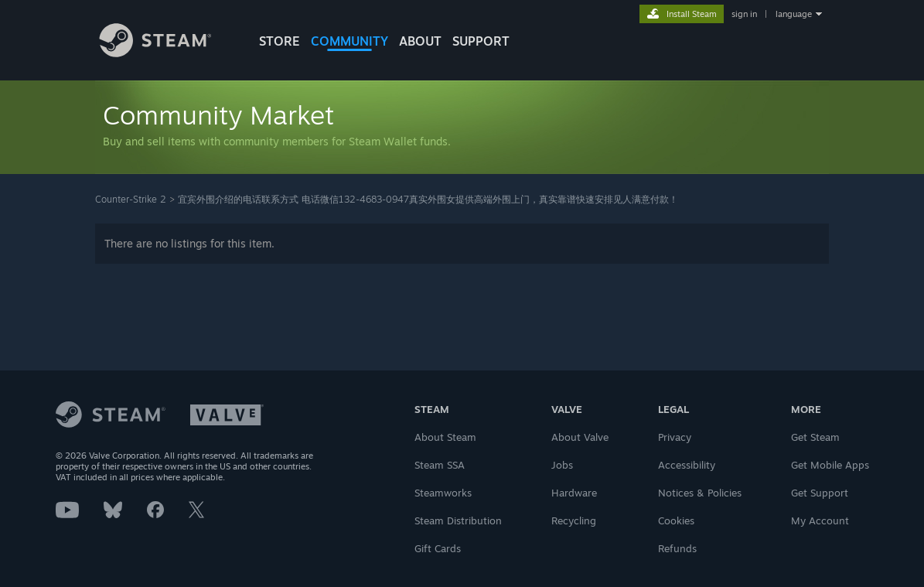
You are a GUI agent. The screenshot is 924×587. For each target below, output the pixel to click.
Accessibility (687, 465)
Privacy (675, 437)
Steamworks (443, 493)
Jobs (562, 465)
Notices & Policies (700, 493)
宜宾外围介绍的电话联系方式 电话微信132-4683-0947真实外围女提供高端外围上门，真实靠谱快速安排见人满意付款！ (428, 199)
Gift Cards (438, 548)
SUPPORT (481, 41)
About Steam (445, 437)
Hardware (574, 493)
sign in (744, 14)
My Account (820, 520)
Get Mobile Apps (830, 465)
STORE (280, 41)
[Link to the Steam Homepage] (167, 53)
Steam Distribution (458, 520)
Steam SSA (440, 465)
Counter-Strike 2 (131, 199)
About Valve (580, 437)
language (794, 14)
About (420, 41)
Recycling (574, 520)
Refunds (677, 548)
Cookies (676, 520)
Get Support (820, 493)
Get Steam (815, 437)
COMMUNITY (349, 41)
